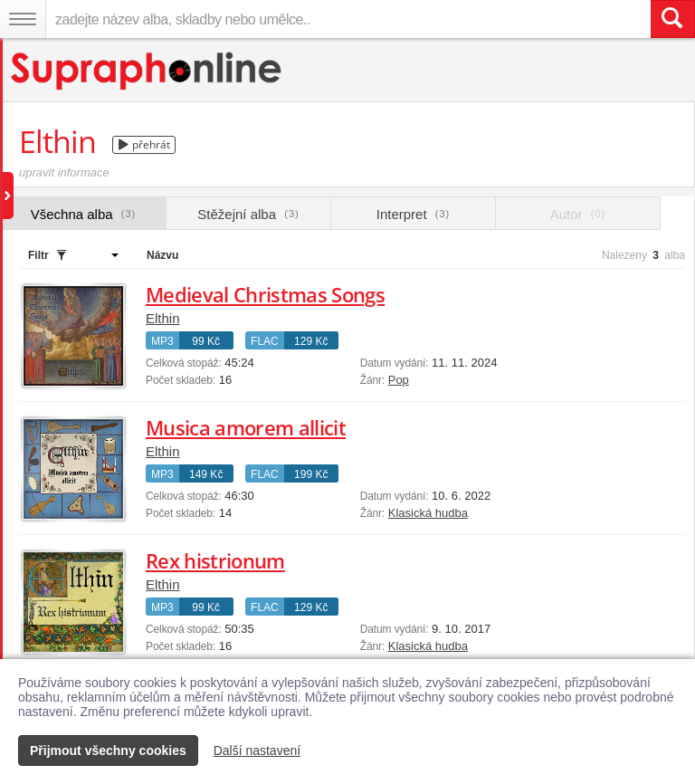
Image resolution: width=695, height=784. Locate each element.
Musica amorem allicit (246, 427)
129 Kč (311, 341)
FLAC (265, 341)
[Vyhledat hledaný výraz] (672, 19)
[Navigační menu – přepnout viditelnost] (23, 19)
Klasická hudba (428, 513)
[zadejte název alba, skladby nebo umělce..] (348, 19)
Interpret (413, 214)
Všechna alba (84, 214)
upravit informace (64, 172)
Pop (399, 380)
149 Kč (206, 474)
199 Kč (311, 474)
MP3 (162, 341)
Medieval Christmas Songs (265, 294)
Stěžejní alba (248, 214)
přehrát (144, 144)
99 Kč (206, 341)
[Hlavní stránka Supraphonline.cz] (147, 71)
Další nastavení (257, 751)
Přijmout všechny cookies (108, 751)
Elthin (163, 318)
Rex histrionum (215, 560)
